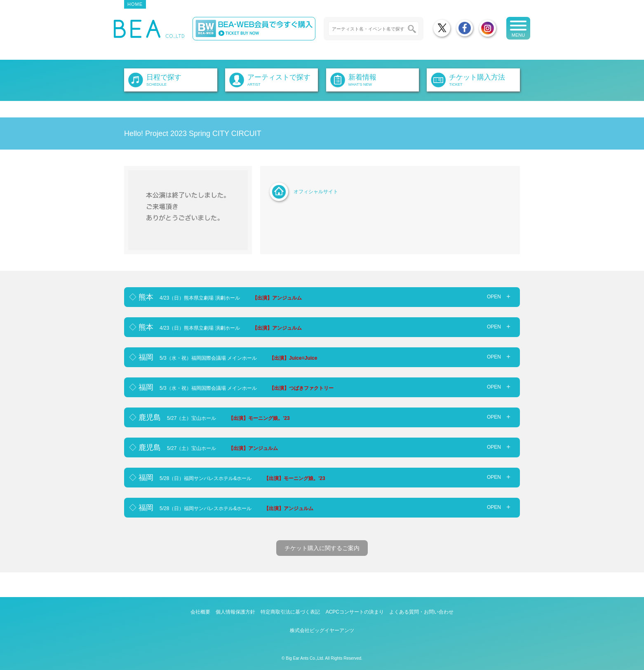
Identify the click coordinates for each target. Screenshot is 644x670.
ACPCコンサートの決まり (355, 612)
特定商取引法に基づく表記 (290, 612)
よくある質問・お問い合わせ (421, 612)
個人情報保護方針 (235, 612)
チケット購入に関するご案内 (322, 548)
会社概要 (200, 612)
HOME (135, 4)
